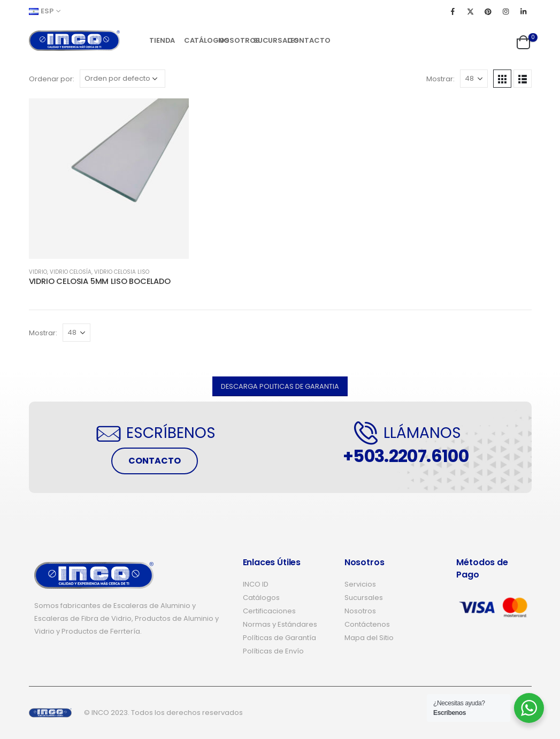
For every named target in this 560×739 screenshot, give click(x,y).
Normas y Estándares (280, 624)
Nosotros (232, 40)
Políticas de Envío (273, 651)
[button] (280, 386)
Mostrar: (440, 79)
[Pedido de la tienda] (122, 79)
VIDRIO (38, 272)
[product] (109, 179)
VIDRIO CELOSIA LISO (122, 272)
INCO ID (256, 584)
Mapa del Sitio (369, 638)
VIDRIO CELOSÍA (71, 272)
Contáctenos (367, 624)
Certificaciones (269, 611)
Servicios (360, 584)
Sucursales (267, 40)
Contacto (301, 40)
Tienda (162, 40)
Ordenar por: (52, 79)
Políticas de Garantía (279, 638)
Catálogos (198, 40)
